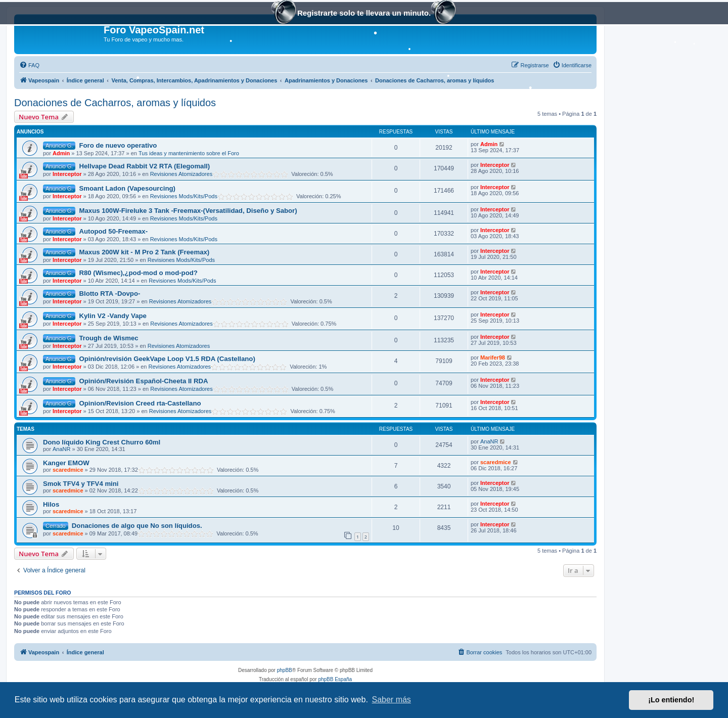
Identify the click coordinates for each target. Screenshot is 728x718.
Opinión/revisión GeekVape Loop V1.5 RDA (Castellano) (167, 359)
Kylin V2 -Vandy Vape (112, 316)
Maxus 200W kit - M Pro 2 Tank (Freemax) (144, 252)
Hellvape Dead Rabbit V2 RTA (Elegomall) (144, 166)
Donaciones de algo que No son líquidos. (137, 526)
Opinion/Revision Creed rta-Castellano (140, 403)
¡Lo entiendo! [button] (671, 700)
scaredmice (68, 470)
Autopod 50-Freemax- (113, 231)
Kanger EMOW (66, 463)
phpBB (285, 670)
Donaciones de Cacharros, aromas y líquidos (115, 103)
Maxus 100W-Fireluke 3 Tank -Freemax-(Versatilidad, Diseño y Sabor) (188, 211)
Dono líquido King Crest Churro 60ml (102, 442)
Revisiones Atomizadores (181, 174)
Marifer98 (493, 357)
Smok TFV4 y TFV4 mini (81, 484)
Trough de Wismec (108, 338)
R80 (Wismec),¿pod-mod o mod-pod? (138, 273)
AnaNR (61, 449)
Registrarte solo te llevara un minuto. (364, 14)
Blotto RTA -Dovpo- (109, 294)
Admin (61, 153)
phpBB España (335, 679)
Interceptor (67, 174)
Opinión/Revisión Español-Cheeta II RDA (143, 381)
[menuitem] (29, 65)
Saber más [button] (392, 700)
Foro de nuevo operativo (118, 145)
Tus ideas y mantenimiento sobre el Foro (189, 153)
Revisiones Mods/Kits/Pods (184, 196)
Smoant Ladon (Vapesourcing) (127, 188)
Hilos (51, 504)
